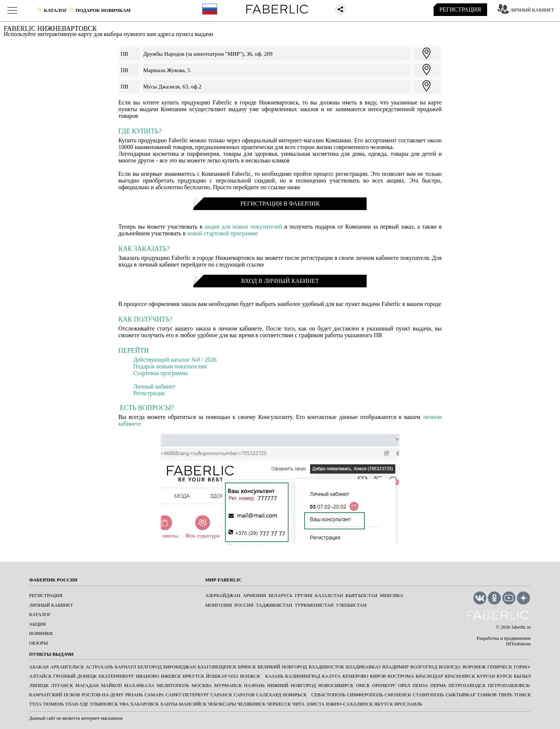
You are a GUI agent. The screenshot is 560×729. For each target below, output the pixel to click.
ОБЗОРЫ (38, 643)
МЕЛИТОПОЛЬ (173, 686)
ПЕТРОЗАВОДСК (467, 686)
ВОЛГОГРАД (424, 667)
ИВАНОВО (148, 676)
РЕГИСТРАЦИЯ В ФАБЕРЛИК (280, 204)
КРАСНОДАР (429, 676)
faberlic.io (521, 627)
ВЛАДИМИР (396, 667)
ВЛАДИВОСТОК (326, 667)
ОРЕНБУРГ (384, 686)
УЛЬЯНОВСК (104, 704)
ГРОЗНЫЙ (64, 676)
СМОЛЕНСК (398, 695)
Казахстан (329, 596)
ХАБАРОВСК (144, 704)
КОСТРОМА (401, 676)
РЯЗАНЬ (134, 695)
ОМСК (363, 686)
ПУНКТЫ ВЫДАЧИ (51, 654)
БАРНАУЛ (125, 667)
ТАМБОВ (487, 695)
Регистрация (149, 393)
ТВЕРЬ (506, 695)
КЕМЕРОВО (355, 676)
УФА (124, 704)
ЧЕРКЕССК (279, 704)
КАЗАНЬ (274, 676)
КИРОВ (378, 676)
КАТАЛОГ (40, 615)
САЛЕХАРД (269, 695)
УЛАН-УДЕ (77, 704)
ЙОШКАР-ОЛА (222, 676)
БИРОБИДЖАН (180, 667)
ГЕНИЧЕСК (500, 667)
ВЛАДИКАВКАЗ (363, 667)
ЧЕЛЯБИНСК (251, 704)
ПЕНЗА (420, 686)
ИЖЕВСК (171, 676)
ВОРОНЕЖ (474, 667)
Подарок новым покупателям (170, 366)
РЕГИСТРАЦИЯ (460, 9)
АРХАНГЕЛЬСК (67, 667)
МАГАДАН (87, 686)
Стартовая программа (160, 373)
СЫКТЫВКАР (461, 695)
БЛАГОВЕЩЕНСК (217, 667)
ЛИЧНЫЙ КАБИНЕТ (532, 10)
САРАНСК (221, 695)
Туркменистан (314, 605)
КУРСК (505, 676)
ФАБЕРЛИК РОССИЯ (53, 580)
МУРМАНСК (228, 686)
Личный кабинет (154, 386)
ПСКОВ (72, 695)
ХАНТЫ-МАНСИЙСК (183, 704)
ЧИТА (299, 704)
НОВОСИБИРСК (336, 686)
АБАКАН (39, 667)
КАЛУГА (332, 676)
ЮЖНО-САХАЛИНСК (350, 704)
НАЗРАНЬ (254, 686)
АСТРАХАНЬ (99, 667)
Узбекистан (351, 605)
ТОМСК (522, 695)
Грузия (304, 596)
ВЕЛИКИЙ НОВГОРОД (282, 667)
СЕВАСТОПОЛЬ (328, 695)
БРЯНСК (247, 667)
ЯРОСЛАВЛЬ (408, 704)
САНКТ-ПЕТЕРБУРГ (187, 695)
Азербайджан (223, 596)
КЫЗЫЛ (522, 676)
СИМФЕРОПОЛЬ (365, 695)
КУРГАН (486, 676)
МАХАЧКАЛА (139, 686)
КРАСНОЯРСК (460, 676)
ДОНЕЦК (87, 676)
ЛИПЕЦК (39, 686)
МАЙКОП (111, 686)
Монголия (219, 605)
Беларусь (281, 596)
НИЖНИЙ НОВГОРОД (292, 686)
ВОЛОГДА (450, 667)
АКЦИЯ (37, 624)
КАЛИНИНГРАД (303, 676)
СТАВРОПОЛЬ (428, 695)
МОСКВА (202, 686)
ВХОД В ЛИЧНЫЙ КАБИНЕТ (280, 281)
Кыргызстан (361, 596)
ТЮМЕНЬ (53, 704)
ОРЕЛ (404, 686)
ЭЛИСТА (316, 704)
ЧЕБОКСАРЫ (222, 704)
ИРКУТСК (194, 676)
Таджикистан (274, 605)
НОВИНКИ (41, 633)
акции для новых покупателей (243, 227)
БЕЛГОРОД (150, 667)
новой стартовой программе (222, 233)
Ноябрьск (295, 695)
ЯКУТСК (384, 704)
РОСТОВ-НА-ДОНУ (103, 695)
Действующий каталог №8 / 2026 (175, 360)
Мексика (392, 596)
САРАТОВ (244, 695)
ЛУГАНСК (62, 686)
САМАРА (154, 695)
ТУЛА (35, 704)
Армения (255, 596)
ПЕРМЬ (438, 686)
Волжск (250, 676)
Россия (244, 605)
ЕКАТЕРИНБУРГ (116, 676)
